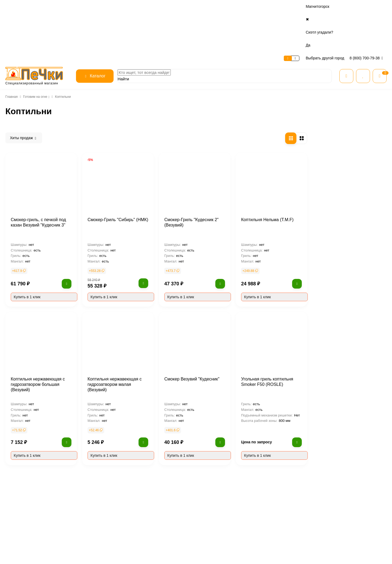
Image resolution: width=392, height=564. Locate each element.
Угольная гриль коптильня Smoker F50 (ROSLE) (345, 328)
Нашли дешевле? (215, 505)
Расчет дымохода (215, 512)
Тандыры (25, 104)
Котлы (270, 505)
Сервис (37, 7)
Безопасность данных (155, 498)
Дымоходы (274, 512)
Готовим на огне (34, 45)
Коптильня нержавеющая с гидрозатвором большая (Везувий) (116, 330)
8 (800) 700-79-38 (367, 6)
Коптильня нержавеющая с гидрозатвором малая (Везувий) (197, 328)
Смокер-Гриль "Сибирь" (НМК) (194, 166)
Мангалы (25, 95)
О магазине (15, 7)
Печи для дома (276, 491)
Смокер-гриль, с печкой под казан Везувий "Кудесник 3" (117, 168)
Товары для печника (280, 526)
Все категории (276, 478)
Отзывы (145, 491)
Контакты (95, 7)
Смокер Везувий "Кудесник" (270, 325)
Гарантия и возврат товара (222, 498)
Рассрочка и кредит (217, 484)
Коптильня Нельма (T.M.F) (344, 166)
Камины (271, 498)
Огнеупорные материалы (284, 519)
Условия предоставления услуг (162, 505)
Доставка (74, 7)
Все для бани (275, 484)
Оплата (54, 7)
